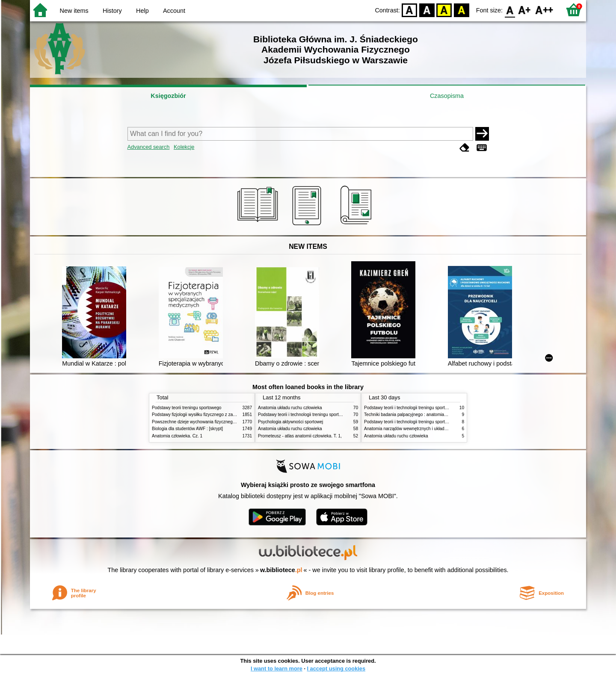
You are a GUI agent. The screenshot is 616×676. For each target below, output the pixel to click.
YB (444, 10)
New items (74, 11)
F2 (544, 10)
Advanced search (149, 147)
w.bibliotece (281, 570)
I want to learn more (277, 669)
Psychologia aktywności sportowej (290, 422)
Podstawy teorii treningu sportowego (187, 408)
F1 (525, 10)
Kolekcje (184, 147)
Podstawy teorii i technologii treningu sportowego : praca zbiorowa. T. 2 (326, 415)
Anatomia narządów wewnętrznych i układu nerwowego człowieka (427, 429)
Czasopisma (447, 96)
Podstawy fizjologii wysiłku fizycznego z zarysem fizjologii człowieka (216, 415)
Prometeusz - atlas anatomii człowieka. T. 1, (300, 436)
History (112, 11)
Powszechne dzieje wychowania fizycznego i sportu (201, 422)
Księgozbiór (168, 96)
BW (427, 10)
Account (174, 11)
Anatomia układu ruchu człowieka (290, 408)
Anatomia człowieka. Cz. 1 (177, 436)
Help (142, 11)
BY (461, 10)
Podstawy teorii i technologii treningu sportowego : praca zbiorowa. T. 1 (432, 422)
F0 (510, 10)
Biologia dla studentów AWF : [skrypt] (187, 429)
